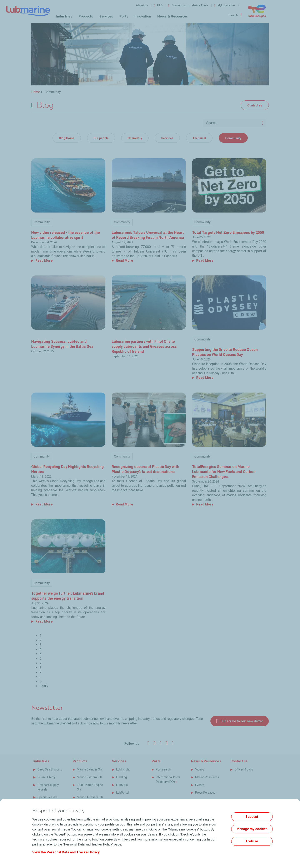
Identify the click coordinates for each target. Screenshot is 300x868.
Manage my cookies (252, 829)
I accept (252, 817)
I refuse (252, 841)
